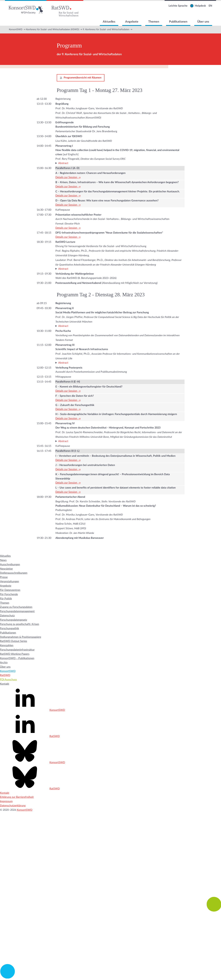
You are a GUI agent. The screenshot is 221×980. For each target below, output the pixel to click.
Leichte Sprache (178, 6)
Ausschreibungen (10, 564)
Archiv (4, 663)
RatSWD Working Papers (15, 654)
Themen (154, 22)
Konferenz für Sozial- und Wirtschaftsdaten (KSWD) (53, 30)
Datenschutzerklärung (13, 806)
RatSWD (5, 675)
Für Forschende (9, 594)
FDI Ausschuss (8, 680)
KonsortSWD (16, 30)
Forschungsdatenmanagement (17, 611)
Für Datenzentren (10, 590)
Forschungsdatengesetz (14, 620)
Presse (4, 577)
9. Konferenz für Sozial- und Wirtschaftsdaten (106, 30)
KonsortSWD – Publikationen (17, 658)
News (3, 560)
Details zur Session (66, 177)
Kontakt (5, 684)
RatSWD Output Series (14, 641)
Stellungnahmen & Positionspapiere (21, 637)
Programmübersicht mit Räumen (83, 78)
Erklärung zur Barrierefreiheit (17, 797)
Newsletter (6, 569)
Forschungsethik (9, 628)
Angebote (132, 22)
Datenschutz (7, 616)
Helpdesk (200, 6)
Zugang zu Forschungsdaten (16, 607)
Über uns (203, 22)
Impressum (6, 801)
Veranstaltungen (9, 581)
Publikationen (178, 22)
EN (210, 6)
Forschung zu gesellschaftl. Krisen (20, 624)
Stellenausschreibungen (14, 573)
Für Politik (6, 599)
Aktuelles (109, 22)
